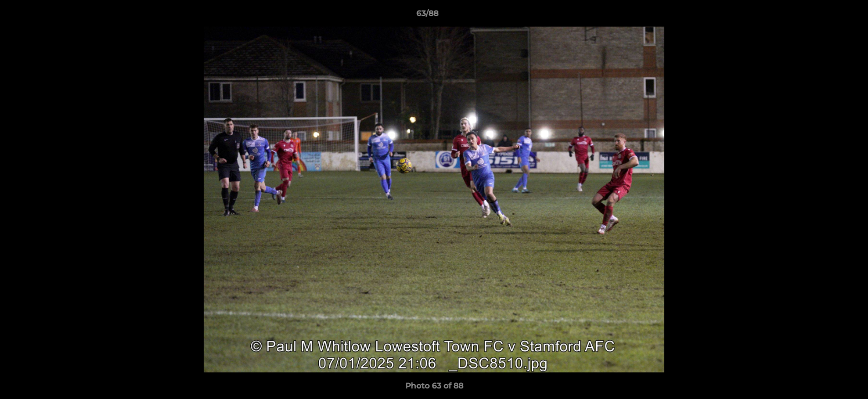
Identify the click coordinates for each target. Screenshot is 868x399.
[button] (821, 16)
